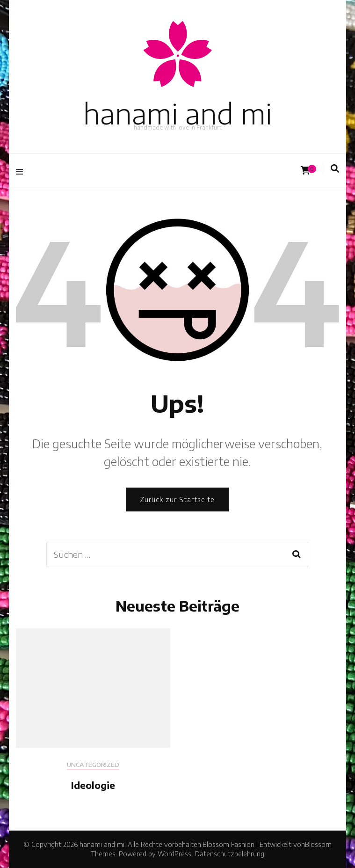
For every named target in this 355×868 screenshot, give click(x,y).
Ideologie (93, 785)
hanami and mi (177, 113)
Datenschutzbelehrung (230, 854)
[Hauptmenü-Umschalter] (22, 171)
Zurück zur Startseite (177, 500)
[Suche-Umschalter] (335, 168)
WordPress (174, 854)
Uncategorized (93, 765)
